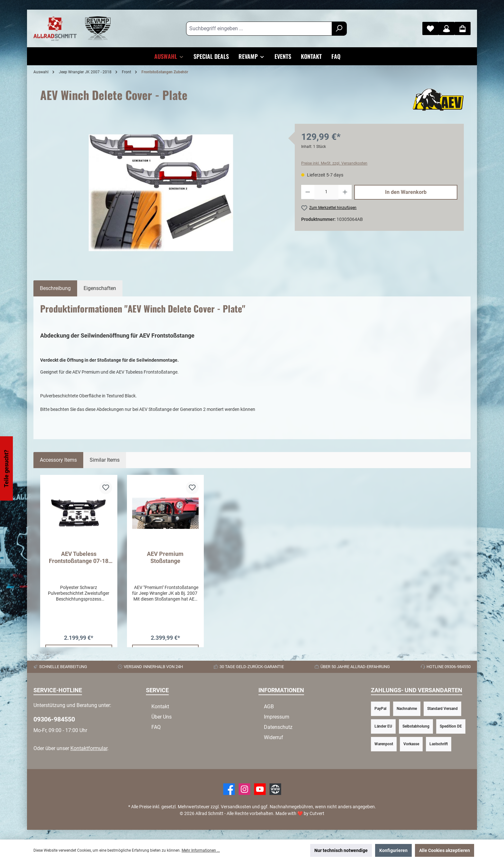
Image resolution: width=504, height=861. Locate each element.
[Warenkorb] (463, 28)
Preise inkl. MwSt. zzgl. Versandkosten (334, 163)
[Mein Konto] (446, 28)
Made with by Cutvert (300, 813)
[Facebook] (229, 789)
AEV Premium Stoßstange (165, 557)
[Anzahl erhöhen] (345, 192)
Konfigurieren (393, 850)
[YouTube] (260, 789)
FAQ (156, 727)
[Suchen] (339, 29)
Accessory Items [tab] (58, 460)
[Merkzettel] (430, 28)
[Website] (275, 789)
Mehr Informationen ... (201, 850)
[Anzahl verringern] (308, 192)
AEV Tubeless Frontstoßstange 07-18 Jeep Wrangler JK (79, 557)
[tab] (55, 288)
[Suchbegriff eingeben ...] (259, 29)
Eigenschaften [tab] (100, 288)
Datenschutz (278, 727)
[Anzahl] (327, 192)
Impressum (277, 717)
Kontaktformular (89, 748)
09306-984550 (54, 719)
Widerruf (274, 737)
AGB (269, 707)
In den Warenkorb (406, 192)
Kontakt (160, 707)
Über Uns (162, 717)
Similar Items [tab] (105, 460)
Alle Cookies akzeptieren (445, 850)
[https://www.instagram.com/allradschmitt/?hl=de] (244, 789)
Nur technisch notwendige (341, 850)
